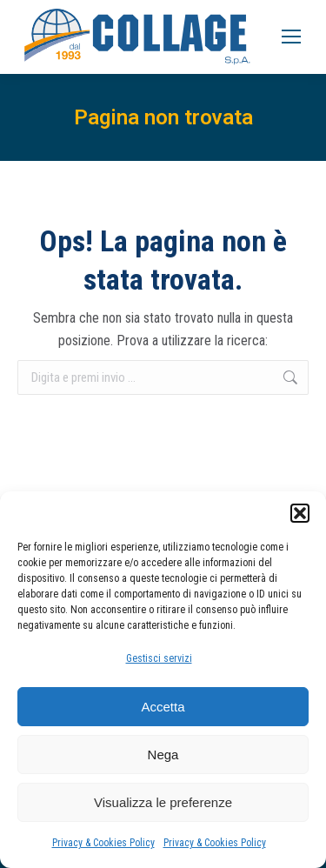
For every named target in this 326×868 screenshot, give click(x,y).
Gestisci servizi (159, 658)
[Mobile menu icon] (291, 37)
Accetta (163, 707)
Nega (163, 754)
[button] (300, 513)
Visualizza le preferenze (163, 802)
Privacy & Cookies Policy (103, 843)
